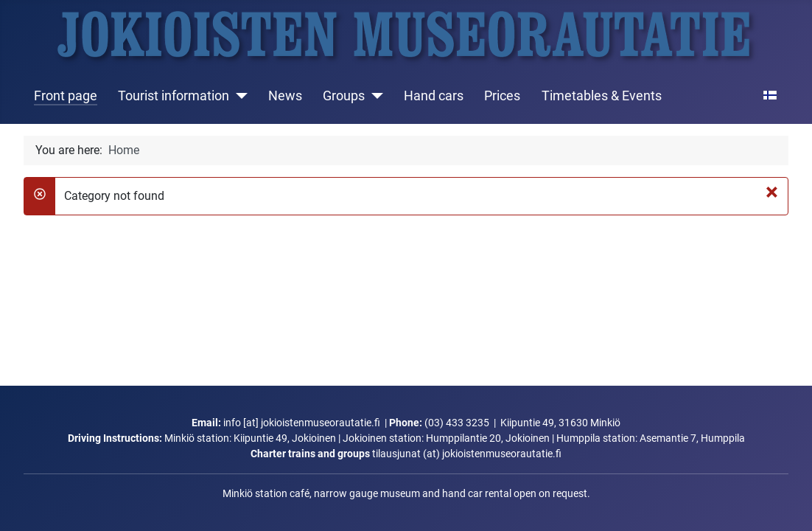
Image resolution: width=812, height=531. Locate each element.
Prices (502, 96)
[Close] (772, 192)
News (285, 96)
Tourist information (174, 96)
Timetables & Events (602, 96)
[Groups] (374, 96)
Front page (66, 96)
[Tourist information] (238, 96)
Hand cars (434, 96)
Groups (344, 96)
